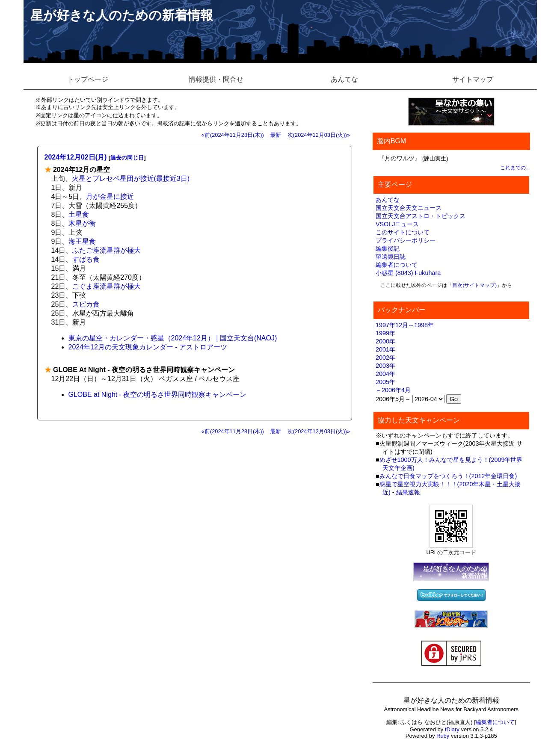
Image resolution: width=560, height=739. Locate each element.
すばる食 (86, 259)
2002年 (385, 358)
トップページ (88, 79)
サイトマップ (473, 79)
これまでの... (515, 168)
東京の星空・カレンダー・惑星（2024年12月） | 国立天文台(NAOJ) (173, 338)
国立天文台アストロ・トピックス (421, 216)
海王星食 (82, 241)
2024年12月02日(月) (76, 157)
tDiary (452, 729)
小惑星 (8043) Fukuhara (408, 273)
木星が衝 (82, 223)
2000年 (385, 341)
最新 (276, 135)
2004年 (385, 374)
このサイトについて (403, 232)
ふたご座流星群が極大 (107, 250)
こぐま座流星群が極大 (107, 286)
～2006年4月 (393, 390)
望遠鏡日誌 (391, 257)
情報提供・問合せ (216, 79)
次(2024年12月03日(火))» (319, 135)
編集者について (397, 265)
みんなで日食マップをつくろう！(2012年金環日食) (448, 476)
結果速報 (408, 492)
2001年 (385, 349)
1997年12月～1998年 (405, 325)
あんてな (344, 79)
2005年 (385, 382)
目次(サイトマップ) (474, 285)
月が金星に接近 (110, 197)
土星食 (79, 214)
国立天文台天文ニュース (409, 208)
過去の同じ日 (127, 158)
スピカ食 (86, 304)
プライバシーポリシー (406, 240)
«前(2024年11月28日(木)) (233, 135)
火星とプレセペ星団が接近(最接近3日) (131, 179)
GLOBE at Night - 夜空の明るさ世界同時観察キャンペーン (158, 395)
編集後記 (388, 248)
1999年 (385, 333)
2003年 (385, 366)
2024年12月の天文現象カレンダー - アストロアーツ (148, 347)
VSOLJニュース (397, 224)
